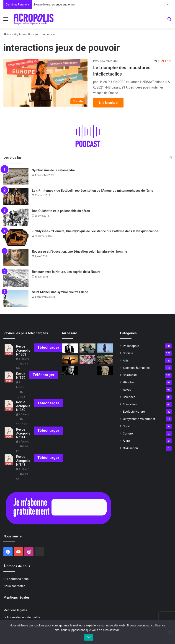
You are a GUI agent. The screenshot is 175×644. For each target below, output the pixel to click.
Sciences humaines (136, 368)
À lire (126, 441)
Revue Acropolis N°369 (23, 406)
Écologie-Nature (134, 411)
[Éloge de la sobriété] (87, 359)
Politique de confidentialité (22, 617)
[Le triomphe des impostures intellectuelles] (45, 83)
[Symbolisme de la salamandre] (16, 177)
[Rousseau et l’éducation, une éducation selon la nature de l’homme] (16, 258)
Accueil (10, 34)
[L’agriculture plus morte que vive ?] (105, 359)
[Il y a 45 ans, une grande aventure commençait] (87, 348)
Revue (127, 390)
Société (128, 353)
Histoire (128, 382)
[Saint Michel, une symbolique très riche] (16, 298)
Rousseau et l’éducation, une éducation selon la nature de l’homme (80, 251)
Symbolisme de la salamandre (53, 170)
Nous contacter (14, 586)
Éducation (130, 404)
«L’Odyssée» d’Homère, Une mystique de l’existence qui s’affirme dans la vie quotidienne (95, 231)
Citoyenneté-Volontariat (139, 419)
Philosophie (131, 346)
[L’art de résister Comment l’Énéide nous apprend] (105, 370)
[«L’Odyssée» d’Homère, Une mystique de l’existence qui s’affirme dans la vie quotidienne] (16, 237)
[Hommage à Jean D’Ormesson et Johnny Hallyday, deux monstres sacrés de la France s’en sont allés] (70, 370)
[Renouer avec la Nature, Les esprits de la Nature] (16, 278)
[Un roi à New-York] (70, 348)
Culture (128, 433)
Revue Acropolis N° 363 (23, 351)
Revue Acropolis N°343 (23, 461)
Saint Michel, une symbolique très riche (60, 292)
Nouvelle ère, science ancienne (54, 4)
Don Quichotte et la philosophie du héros (61, 211)
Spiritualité (130, 375)
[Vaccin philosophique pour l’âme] (105, 348)
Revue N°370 (21, 376)
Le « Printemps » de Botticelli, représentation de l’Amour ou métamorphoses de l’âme (93, 191)
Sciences (129, 397)
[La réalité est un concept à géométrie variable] (70, 359)
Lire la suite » (108, 103)
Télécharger (48, 347)
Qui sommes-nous (16, 579)
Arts (126, 360)
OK (89, 637)
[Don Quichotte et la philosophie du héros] (16, 217)
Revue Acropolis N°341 (23, 434)
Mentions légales (15, 610)
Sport (127, 426)
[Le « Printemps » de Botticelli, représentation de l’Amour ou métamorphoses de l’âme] (16, 197)
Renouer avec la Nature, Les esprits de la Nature (66, 272)
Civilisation (130, 448)
